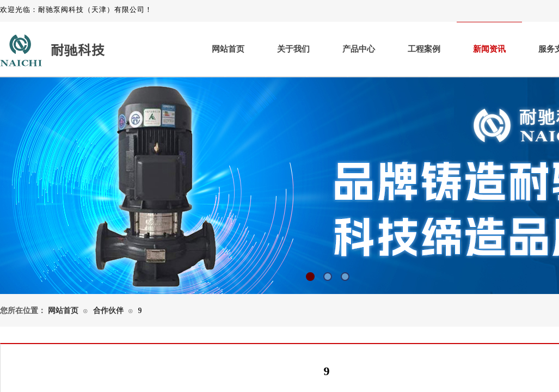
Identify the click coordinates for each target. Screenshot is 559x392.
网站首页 (228, 49)
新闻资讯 (489, 49)
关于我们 (293, 49)
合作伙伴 (108, 311)
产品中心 (359, 49)
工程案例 (424, 49)
